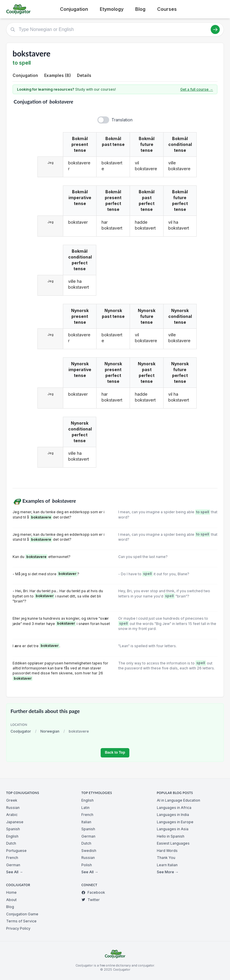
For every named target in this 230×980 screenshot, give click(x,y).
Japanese (15, 822)
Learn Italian (167, 865)
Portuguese (16, 851)
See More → (168, 872)
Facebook (93, 892)
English (12, 836)
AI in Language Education (178, 800)
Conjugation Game (22, 914)
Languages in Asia (173, 829)
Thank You (166, 858)
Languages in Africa (174, 808)
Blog (140, 9)
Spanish (13, 829)
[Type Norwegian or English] (115, 30)
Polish (87, 865)
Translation (122, 120)
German (13, 865)
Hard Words (167, 851)
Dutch (11, 843)
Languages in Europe (175, 822)
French (12, 858)
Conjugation (74, 9)
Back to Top (115, 752)
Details (84, 75)
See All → (14, 872)
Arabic (12, 815)
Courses (167, 9)
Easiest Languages (173, 843)
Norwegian (50, 731)
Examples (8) (57, 75)
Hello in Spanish (171, 836)
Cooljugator (21, 731)
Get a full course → (197, 89)
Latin (85, 808)
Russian (13, 808)
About (11, 900)
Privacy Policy (18, 928)
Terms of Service (21, 921)
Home (11, 892)
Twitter (91, 900)
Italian (86, 822)
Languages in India (173, 815)
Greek (12, 800)
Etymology (112, 9)
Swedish (89, 851)
